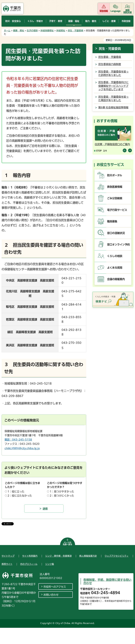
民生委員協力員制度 (110, 64)
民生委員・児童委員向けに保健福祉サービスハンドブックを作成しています (113, 86)
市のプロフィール (29, 564)
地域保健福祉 (47, 31)
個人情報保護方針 (88, 556)
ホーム (7, 31)
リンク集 (50, 564)
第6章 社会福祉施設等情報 (113, 107)
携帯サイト (7, 564)
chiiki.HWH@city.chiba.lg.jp (22, 448)
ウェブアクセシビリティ (117, 556)
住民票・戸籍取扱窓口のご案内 (112, 144)
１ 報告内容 (17, 175)
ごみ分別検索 (115, 198)
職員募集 (112, 221)
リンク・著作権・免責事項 (58, 556)
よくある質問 (115, 268)
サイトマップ (8, 556)
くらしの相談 (115, 256)
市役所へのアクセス (55, 587)
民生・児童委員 (76, 31)
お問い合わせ (51, 595)
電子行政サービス (117, 210)
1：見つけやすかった (62, 492)
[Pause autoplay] (98, 151)
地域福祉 (61, 31)
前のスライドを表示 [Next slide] (130, 150)
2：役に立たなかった (20, 496)
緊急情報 (104, 11)
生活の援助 (32, 31)
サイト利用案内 (30, 556)
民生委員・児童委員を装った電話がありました (113, 98)
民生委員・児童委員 (110, 57)
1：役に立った (16, 492)
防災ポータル (115, 175)
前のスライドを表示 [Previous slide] (125, 150)
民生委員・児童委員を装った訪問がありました (113, 73)
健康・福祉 (19, 31)
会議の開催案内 (116, 279)
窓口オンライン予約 (118, 245)
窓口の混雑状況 (116, 233)
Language (116, 11)
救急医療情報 (115, 187)
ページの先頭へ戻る (67, 543)
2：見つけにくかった (62, 496)
